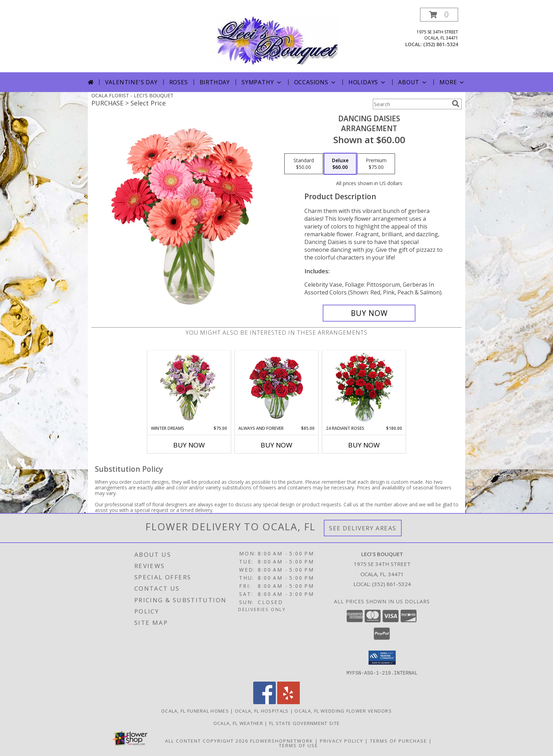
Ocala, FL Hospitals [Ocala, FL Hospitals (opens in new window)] (262, 711)
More (452, 82)
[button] (439, 15)
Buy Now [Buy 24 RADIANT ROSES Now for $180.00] (364, 445)
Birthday (215, 82)
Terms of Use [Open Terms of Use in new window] (299, 745)
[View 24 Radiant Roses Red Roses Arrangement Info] (364, 388)
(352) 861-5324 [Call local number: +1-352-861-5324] (441, 44)
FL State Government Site (304, 723)
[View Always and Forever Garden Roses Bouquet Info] (277, 388)
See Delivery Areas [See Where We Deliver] (363, 528)
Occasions (315, 82)
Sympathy (262, 82)
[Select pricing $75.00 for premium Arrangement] (376, 164)
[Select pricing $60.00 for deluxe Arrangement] (340, 164)
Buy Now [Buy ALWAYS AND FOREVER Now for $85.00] (276, 445)
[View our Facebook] (265, 702)
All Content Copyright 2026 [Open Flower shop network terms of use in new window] (207, 740)
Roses (179, 82)
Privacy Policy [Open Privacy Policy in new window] (342, 740)
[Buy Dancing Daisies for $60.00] (369, 313)
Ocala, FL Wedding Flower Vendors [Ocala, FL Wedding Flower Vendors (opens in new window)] (343, 711)
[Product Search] (411, 104)
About (413, 82)
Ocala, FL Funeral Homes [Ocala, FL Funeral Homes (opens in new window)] (195, 711)
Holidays (367, 82)
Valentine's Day (131, 82)
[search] (456, 104)
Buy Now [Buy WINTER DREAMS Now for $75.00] (189, 445)
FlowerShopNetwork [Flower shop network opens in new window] (282, 740)
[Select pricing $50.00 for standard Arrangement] (304, 164)
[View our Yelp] (288, 702)
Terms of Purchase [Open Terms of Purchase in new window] (399, 740)
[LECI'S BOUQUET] (277, 40)
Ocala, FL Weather (238, 723)
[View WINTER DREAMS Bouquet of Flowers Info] (189, 388)
